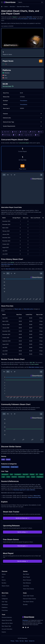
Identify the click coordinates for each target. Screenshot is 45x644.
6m (8, 273)
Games (6, 7)
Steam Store (37, 496)
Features (22, 114)
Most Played (26, 577)
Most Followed (27, 580)
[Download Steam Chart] (41, 175)
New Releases (27, 583)
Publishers (5, 607)
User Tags (5, 602)
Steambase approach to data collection (24, 490)
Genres (4, 596)
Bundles (4, 583)
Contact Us (32, 641)
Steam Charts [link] (6, 132)
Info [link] (15, 135)
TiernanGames (24, 101)
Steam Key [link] (33, 132)
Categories (5, 599)
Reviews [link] (15, 132)
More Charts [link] (29, 135)
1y (11, 175)
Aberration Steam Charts (23, 7)
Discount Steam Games (29, 599)
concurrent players (23, 19)
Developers (5, 605)
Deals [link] (40, 132)
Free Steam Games (28, 602)
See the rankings (22, 532)
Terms (17, 641)
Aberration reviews (34, 367)
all (15, 175)
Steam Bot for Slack (7, 623)
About (26, 641)
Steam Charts (5, 586)
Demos (4, 580)
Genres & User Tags (22, 122)
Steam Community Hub (34, 497)
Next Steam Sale (6, 626)
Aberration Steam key (7, 264)
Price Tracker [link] (23, 132)
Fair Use (22, 641)
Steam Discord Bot (7, 620)
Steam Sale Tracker (28, 596)
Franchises (5, 610)
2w (4, 175)
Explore (4, 632)
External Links (22, 118)
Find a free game (22, 546)
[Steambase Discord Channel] (23, 627)
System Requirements (22, 126)
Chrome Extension (7, 617)
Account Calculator (7, 629)
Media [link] (21, 135)
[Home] (2, 7)
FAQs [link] (37, 135)
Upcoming (26, 586)
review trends (32, 19)
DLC (3, 577)
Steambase (25, 620)
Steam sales (18, 309)
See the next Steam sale (23, 518)
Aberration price (10, 269)
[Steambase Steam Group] (26, 627)
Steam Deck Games (28, 589)
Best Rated (26, 574)
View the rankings (22, 561)
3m (8, 175)
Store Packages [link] (6, 135)
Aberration (12, 7)
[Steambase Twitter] (28, 627)
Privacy (12, 641)
